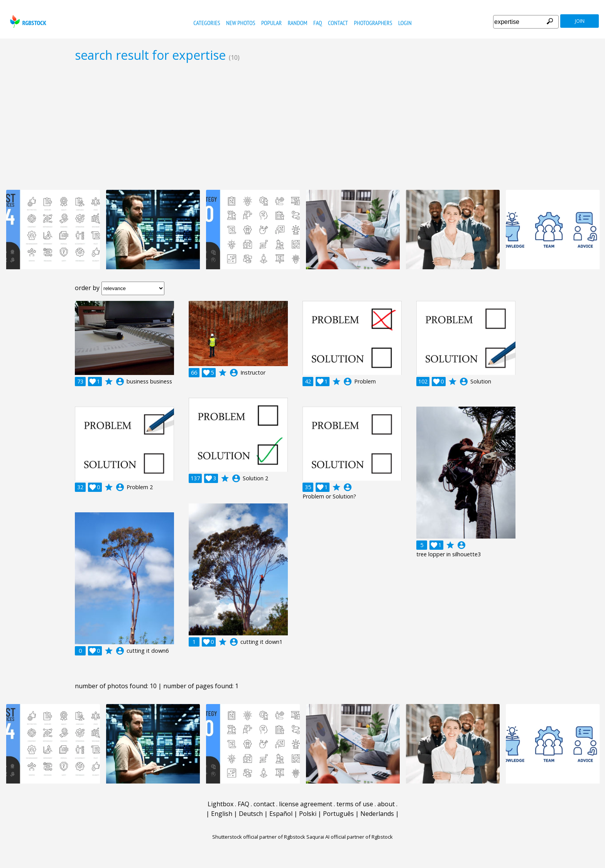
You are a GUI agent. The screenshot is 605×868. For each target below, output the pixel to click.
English (222, 814)
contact (338, 23)
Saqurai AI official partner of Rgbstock (350, 837)
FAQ (318, 23)
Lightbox (221, 804)
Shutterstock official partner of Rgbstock (259, 837)
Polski (308, 814)
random (298, 23)
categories (207, 23)
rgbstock (27, 21)
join (580, 21)
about (386, 804)
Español (281, 814)
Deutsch (251, 814)
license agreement (306, 804)
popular (271, 23)
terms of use (355, 804)
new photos (241, 23)
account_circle (120, 382)
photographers (373, 23)
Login (405, 23)
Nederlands (377, 814)
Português (338, 814)
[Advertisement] (302, 126)
